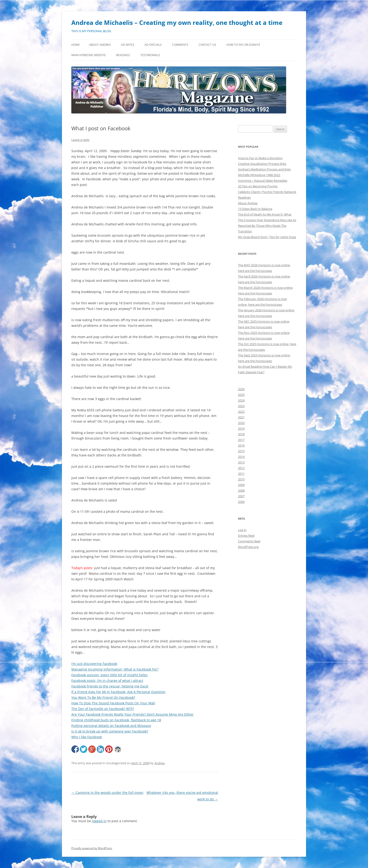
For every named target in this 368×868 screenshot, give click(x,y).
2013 (241, 462)
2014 (241, 457)
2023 (241, 406)
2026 (241, 389)
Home (76, 45)
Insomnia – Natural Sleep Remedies (263, 181)
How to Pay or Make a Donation (260, 158)
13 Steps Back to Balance (255, 209)
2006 (241, 502)
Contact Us (207, 45)
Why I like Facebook (87, 737)
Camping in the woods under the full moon (107, 793)
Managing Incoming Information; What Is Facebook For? (115, 669)
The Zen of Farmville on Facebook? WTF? (103, 709)
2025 (241, 395)
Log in (242, 530)
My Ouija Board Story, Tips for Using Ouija (267, 237)
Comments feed (249, 541)
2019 (241, 428)
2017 (241, 440)
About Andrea (100, 45)
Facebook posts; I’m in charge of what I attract (107, 681)
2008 (241, 490)
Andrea (159, 763)
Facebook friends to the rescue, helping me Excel (110, 686)
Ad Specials (153, 45)
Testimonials (150, 55)
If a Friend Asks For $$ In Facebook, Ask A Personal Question (118, 692)
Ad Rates (128, 45)
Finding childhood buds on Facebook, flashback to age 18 (116, 720)
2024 (241, 400)
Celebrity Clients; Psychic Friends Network (267, 192)
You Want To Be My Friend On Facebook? (103, 697)
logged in (99, 821)
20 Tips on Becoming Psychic (258, 186)
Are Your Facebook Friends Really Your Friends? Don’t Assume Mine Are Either (132, 714)
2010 (241, 479)
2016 (241, 445)
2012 (241, 468)
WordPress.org (248, 547)
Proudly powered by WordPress (92, 848)
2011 (241, 474)
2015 (241, 451)
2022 (241, 412)
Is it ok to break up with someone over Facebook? (110, 731)
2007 (241, 496)
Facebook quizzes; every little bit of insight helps (109, 675)
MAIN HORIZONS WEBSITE (89, 55)
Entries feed (246, 536)
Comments (180, 45)
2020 (241, 423)
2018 (241, 434)
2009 (241, 485)
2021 (241, 417)
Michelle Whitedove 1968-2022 (259, 175)
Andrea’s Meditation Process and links (264, 169)
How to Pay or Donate (243, 45)
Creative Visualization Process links (262, 164)
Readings (123, 55)
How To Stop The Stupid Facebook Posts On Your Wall (113, 703)
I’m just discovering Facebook (94, 664)
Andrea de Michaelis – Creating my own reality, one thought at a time (177, 23)
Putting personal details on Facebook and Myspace (111, 726)
